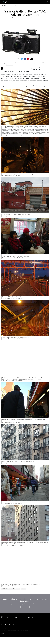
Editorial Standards (33, 618)
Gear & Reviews (5, 6)
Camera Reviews (15, 6)
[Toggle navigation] (47, 2)
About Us (9, 618)
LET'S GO (25, 607)
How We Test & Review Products (20, 618)
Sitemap (20, 620)
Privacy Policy (4, 620)
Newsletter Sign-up (43, 618)
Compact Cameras (26, 6)
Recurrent (5, 634)
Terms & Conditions (13, 620)
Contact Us (34, 620)
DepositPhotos (27, 620)
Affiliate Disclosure (42, 620)
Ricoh (23, 589)
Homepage (3, 618)
